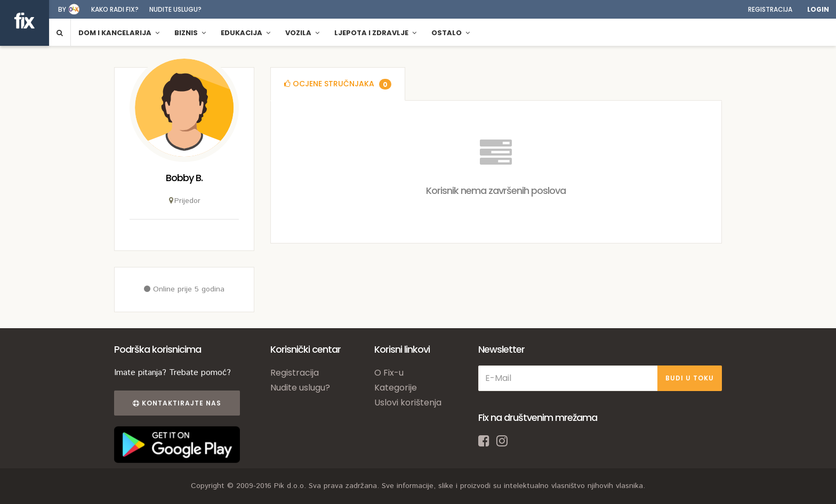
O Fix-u (389, 373)
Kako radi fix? (115, 9)
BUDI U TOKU (690, 378)
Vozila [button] (302, 33)
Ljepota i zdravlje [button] (375, 33)
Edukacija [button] (246, 33)
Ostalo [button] (451, 33)
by (62, 9)
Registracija (770, 9)
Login (818, 9)
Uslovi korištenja (408, 403)
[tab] (338, 84)
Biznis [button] (190, 33)
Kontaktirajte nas (177, 403)
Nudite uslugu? (175, 9)
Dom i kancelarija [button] (119, 33)
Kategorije (396, 388)
